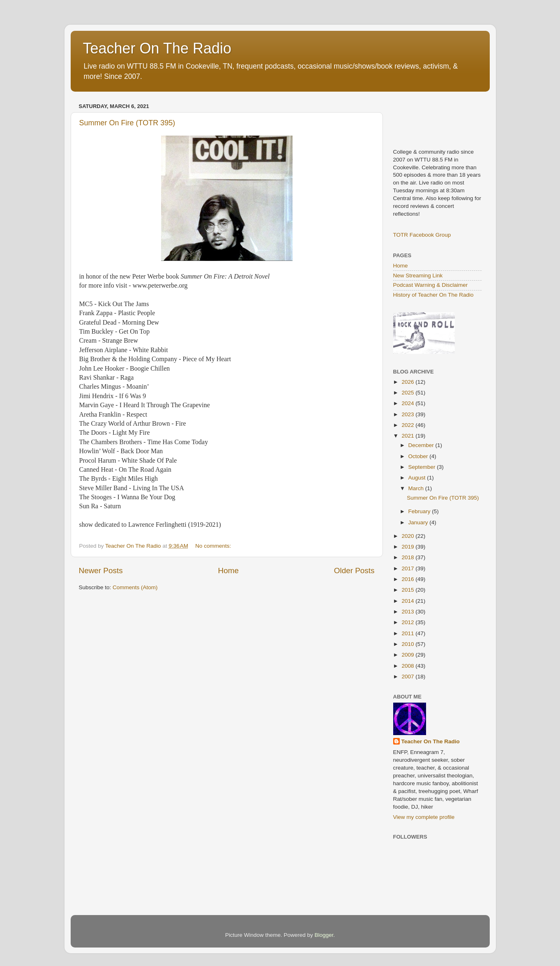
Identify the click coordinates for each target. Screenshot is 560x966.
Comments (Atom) (135, 587)
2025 (408, 393)
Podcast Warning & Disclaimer (431, 285)
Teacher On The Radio (157, 48)
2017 (408, 568)
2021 (408, 436)
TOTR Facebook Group (422, 235)
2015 (408, 590)
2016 (408, 579)
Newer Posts (101, 571)
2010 (408, 644)
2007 (408, 677)
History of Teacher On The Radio (433, 295)
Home (228, 571)
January (419, 522)
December (422, 445)
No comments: (214, 546)
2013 (408, 612)
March (417, 488)
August (418, 478)
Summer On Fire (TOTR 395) (127, 123)
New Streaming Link (418, 276)
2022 (408, 425)
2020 (408, 536)
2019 (408, 547)
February (420, 511)
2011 (408, 633)
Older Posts (354, 571)
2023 (408, 414)
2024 (408, 403)
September (423, 467)
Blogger (324, 935)
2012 (408, 622)
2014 (408, 601)
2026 (408, 382)
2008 (408, 666)
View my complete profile (424, 817)
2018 (408, 557)
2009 (408, 655)
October (419, 456)
